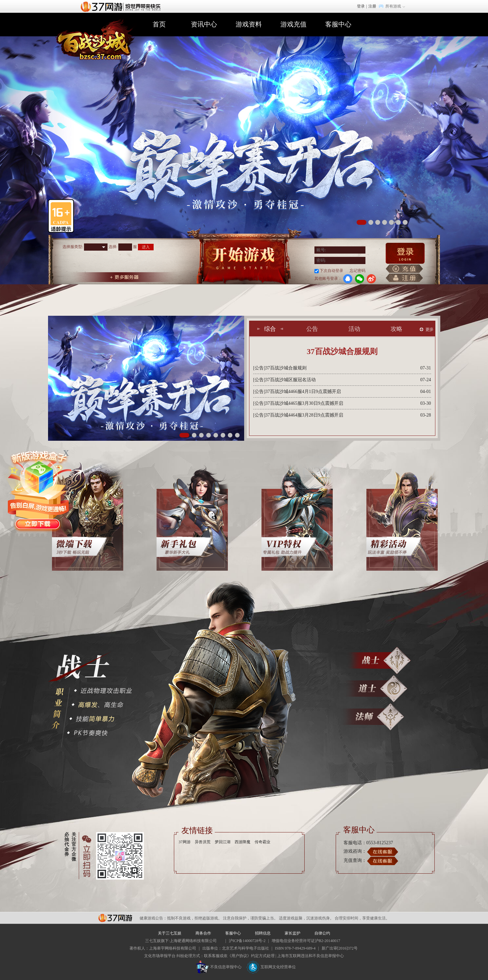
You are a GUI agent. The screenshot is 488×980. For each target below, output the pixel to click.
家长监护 (293, 933)
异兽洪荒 (203, 842)
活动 (354, 329)
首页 (159, 24)
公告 (312, 329)
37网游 (185, 842)
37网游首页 (122, 6)
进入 (146, 247)
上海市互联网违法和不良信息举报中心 (311, 956)
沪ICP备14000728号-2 (247, 941)
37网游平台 (115, 918)
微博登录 (371, 279)
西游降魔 (243, 842)
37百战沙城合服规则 (342, 351)
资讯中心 (204, 24)
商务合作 (203, 933)
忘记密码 (358, 271)
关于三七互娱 (170, 933)
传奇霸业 (262, 842)
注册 (372, 6)
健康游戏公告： (153, 918)
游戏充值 (294, 24)
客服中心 (338, 24)
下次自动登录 (331, 271)
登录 (361, 6)
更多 (427, 330)
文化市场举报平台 (160, 956)
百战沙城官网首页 (96, 41)
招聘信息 (263, 933)
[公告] (259, 368)
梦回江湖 (223, 842)
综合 (270, 329)
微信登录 (360, 279)
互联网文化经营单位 (271, 967)
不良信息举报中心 (219, 967)
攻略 (396, 329)
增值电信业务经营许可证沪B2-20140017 (306, 941)
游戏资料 (249, 24)
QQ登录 (348, 279)
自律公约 (322, 933)
